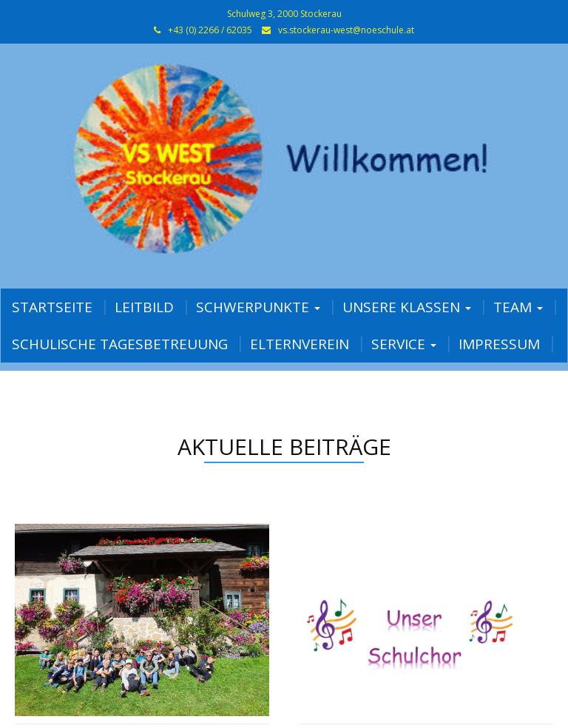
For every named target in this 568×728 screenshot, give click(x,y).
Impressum (499, 344)
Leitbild (144, 307)
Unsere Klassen (407, 307)
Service (404, 344)
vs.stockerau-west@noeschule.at (346, 30)
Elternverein (300, 344)
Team (518, 307)
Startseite (52, 307)
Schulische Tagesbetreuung (120, 344)
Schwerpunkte (258, 307)
